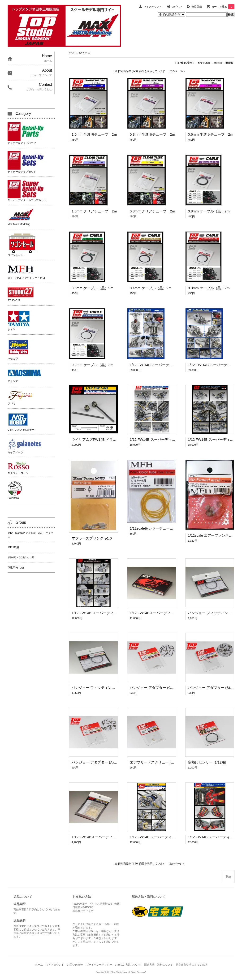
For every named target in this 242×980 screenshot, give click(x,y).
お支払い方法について (128, 965)
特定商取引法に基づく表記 (191, 965)
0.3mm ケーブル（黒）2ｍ (209, 288)
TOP (72, 53)
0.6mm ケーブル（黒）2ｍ (93, 288)
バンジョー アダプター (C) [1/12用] (158, 688)
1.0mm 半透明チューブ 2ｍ (94, 134)
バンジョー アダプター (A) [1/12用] (99, 762)
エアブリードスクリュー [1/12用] (156, 762)
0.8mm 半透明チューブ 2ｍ (153, 134)
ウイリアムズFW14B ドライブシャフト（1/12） (110, 439)
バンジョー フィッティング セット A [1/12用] (107, 688)
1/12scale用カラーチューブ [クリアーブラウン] (167, 528)
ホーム (39, 965)
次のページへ (177, 71)
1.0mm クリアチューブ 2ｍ (94, 211)
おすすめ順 (204, 63)
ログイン (177, 7)
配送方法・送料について (158, 965)
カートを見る (223, 7)
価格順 (218, 63)
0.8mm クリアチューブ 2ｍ (153, 211)
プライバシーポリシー (99, 965)
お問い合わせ (75, 965)
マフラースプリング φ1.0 (92, 538)
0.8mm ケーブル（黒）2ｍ (209, 211)
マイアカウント (153, 7)
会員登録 (197, 7)
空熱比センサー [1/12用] (207, 762)
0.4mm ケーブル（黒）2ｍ (151, 288)
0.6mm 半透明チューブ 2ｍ (211, 134)
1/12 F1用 (85, 53)
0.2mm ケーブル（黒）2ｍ (93, 365)
